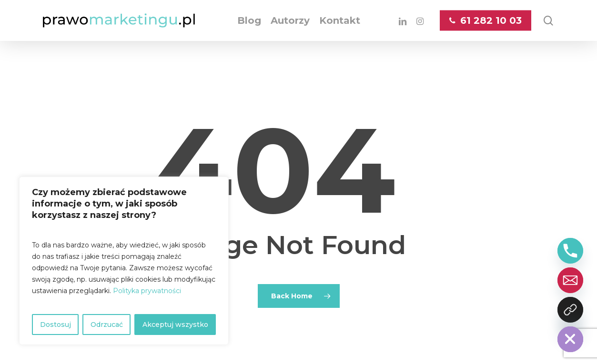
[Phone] (570, 251)
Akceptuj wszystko (175, 325)
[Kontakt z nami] (570, 310)
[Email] (570, 280)
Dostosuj (56, 325)
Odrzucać (107, 325)
